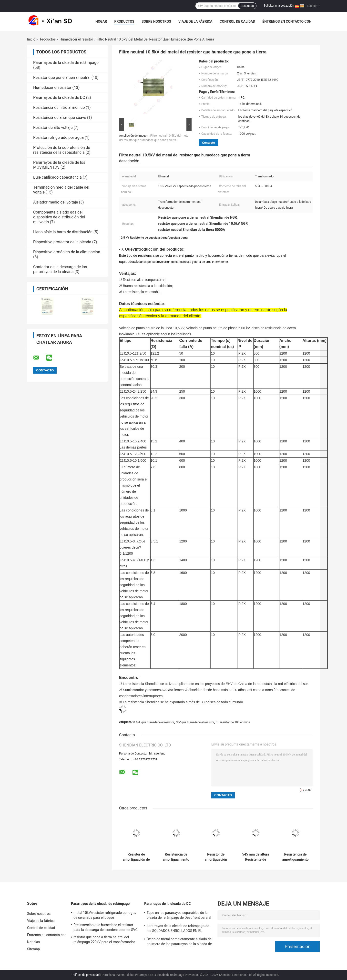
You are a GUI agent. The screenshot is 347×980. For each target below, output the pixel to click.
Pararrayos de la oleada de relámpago (66, 63)
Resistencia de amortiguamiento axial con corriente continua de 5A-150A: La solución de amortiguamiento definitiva (176, 857)
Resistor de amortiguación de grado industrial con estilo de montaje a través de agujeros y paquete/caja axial (136, 857)
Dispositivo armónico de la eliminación (67, 252)
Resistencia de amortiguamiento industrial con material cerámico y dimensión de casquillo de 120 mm (296, 857)
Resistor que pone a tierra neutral (62, 77)
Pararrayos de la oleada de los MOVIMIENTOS (59, 165)
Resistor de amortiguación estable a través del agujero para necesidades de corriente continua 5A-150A (216, 857)
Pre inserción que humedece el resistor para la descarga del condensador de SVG (106, 927)
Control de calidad (237, 21)
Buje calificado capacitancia (57, 177)
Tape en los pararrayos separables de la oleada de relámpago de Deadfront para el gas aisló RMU (179, 916)
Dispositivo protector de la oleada (62, 242)
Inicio (31, 39)
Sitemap (33, 949)
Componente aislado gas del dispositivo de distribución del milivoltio (59, 217)
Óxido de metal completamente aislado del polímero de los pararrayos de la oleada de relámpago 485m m (180, 942)
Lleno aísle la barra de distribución (63, 232)
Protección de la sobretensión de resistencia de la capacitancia (62, 150)
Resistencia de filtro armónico (59, 107)
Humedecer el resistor (76, 39)
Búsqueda (247, 6)
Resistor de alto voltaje (53, 128)
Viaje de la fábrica (195, 21)
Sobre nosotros (156, 21)
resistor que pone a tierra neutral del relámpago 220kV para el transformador (104, 939)
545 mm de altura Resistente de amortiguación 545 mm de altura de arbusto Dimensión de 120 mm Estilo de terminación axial (256, 857)
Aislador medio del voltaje (56, 202)
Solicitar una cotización (279, 6)
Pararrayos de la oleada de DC (59, 97)
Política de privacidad (86, 975)
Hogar (101, 21)
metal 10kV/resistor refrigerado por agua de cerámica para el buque (105, 915)
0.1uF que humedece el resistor (154, 722)
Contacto (209, 143)
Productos (124, 21)
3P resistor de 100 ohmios (233, 722)
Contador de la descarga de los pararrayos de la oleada (60, 269)
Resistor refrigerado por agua (58, 138)
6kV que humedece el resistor (195, 722)
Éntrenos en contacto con (287, 21)
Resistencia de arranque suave (60, 117)
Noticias (33, 942)
